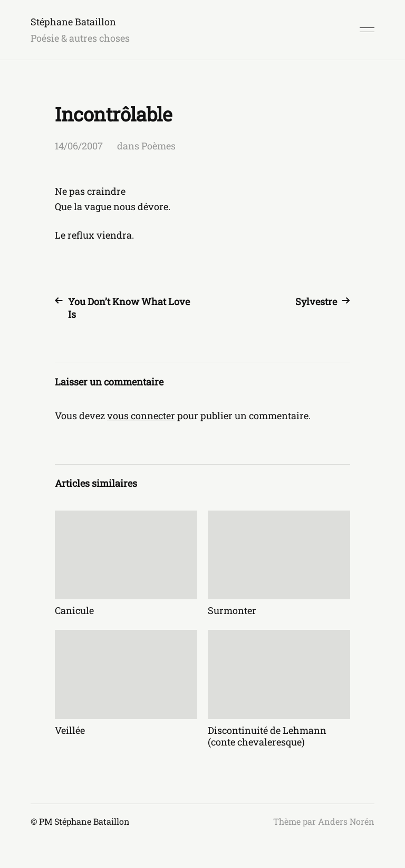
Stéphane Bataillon (73, 22)
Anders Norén (346, 821)
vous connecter (141, 416)
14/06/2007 (79, 146)
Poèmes (158, 146)
